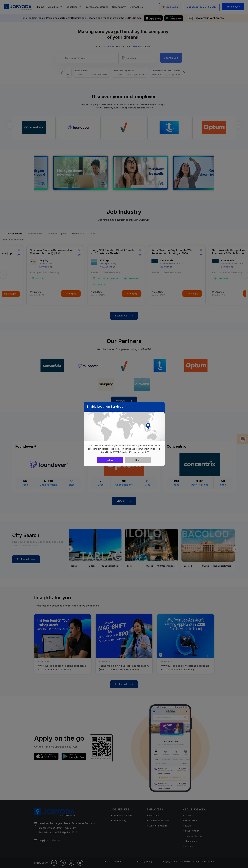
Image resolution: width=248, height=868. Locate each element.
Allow (110, 460)
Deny (138, 460)
